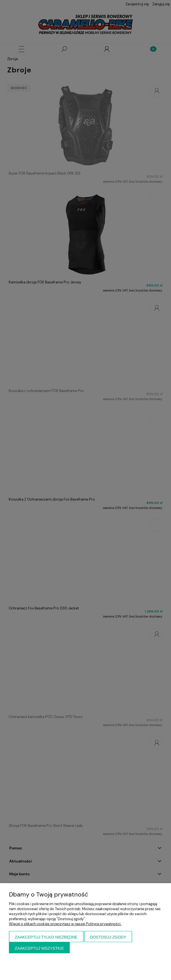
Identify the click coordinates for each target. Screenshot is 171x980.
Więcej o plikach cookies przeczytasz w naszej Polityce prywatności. (65, 924)
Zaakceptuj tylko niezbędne (46, 937)
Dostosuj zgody (108, 937)
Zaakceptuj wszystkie (39, 948)
